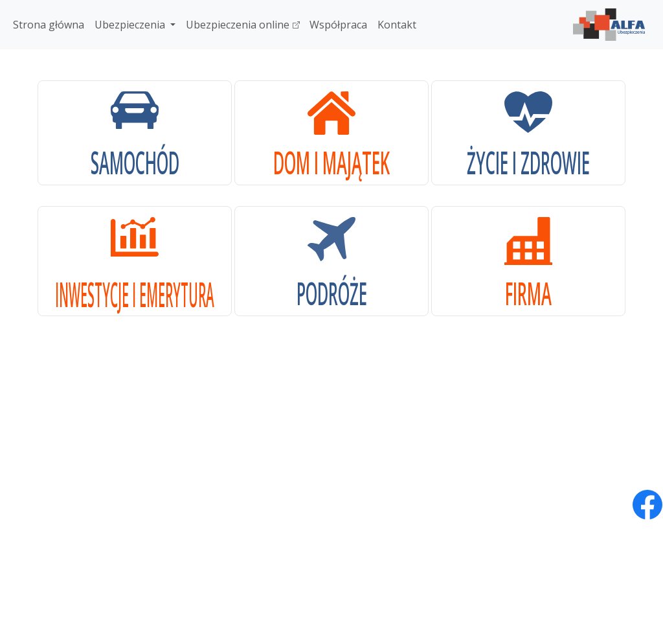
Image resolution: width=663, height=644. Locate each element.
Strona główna (49, 25)
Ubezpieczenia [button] (131, 25)
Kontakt (397, 25)
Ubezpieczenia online (243, 25)
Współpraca (338, 25)
